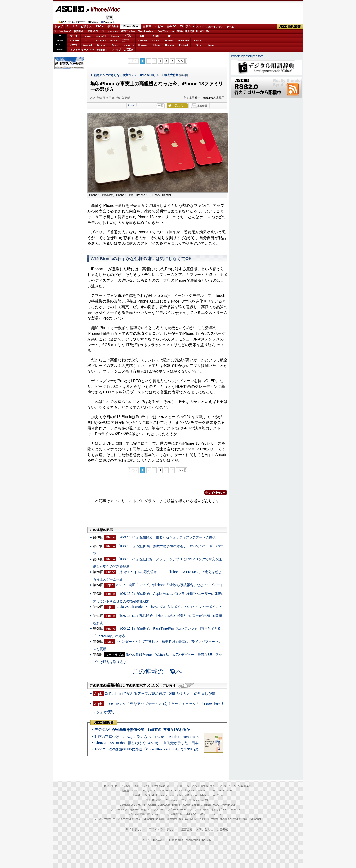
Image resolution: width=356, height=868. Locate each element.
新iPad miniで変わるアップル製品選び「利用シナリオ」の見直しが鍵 (160, 694)
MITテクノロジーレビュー (213, 814)
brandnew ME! (129, 50)
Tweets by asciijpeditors (247, 56)
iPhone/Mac (103, 9)
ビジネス (86, 27)
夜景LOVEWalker (188, 819)
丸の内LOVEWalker (230, 819)
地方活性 (190, 31)
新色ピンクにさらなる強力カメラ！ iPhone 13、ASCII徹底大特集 (136, 75)
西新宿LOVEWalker (167, 819)
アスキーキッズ (62, 31)
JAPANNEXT (101, 50)
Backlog (170, 45)
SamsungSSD (126, 40)
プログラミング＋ (199, 810)
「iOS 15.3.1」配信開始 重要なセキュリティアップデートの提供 (166, 537)
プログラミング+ (165, 31)
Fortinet (184, 45)
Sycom (115, 36)
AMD (87, 41)
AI (68, 27)
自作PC (171, 27)
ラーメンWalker (102, 819)
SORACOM (164, 805)
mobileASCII (191, 814)
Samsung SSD (128, 805)
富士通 (74, 36)
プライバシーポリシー (163, 829)
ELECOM (74, 41)
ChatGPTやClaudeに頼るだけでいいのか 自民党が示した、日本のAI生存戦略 (157, 743)
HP (170, 36)
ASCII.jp (69, 9)
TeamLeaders (146, 31)
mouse (87, 36)
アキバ (190, 27)
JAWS (74, 45)
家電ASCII (93, 31)
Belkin (197, 41)
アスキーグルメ (111, 31)
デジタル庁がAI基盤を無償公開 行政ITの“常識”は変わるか (142, 730)
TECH (100, 27)
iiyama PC (172, 791)
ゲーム (230, 27)
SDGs (180, 31)
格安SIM (78, 31)
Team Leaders (180, 810)
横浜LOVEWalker (145, 819)
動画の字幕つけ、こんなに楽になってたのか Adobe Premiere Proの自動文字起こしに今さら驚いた (174, 737)
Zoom (211, 45)
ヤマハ (197, 45)
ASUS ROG (101, 41)
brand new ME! (201, 800)
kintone (101, 45)
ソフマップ (115, 50)
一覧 (161, 106)
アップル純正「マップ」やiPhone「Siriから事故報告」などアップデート (169, 585)
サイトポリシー (136, 829)
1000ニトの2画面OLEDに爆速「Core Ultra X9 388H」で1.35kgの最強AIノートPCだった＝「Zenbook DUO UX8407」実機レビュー (199, 749)
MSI (142, 36)
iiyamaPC (101, 36)
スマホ (200, 27)
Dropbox (142, 45)
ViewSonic (184, 41)
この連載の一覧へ (157, 671)
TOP (106, 786)
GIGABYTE (115, 41)
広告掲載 (222, 829)
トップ (59, 27)
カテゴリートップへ (213, 493)
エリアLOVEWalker (123, 819)
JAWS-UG (149, 795)
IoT (75, 27)
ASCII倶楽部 (290, 27)
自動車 (147, 27)
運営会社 (187, 829)
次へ (180, 61)
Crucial (156, 41)
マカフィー (74, 50)
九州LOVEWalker (209, 819)
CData (156, 45)
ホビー (159, 27)
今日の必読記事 (136, 814)
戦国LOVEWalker (252, 819)
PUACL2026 (203, 31)
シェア (132, 104)
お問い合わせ (205, 829)
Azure (115, 45)
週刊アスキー (128, 31)
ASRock (142, 41)
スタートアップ (215, 27)
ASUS (156, 36)
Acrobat (88, 45)
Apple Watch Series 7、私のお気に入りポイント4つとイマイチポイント (169, 607)
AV (181, 27)
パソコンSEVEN (129, 36)
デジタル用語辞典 (173, 814)
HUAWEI (170, 41)
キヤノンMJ (88, 50)
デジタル (113, 27)
